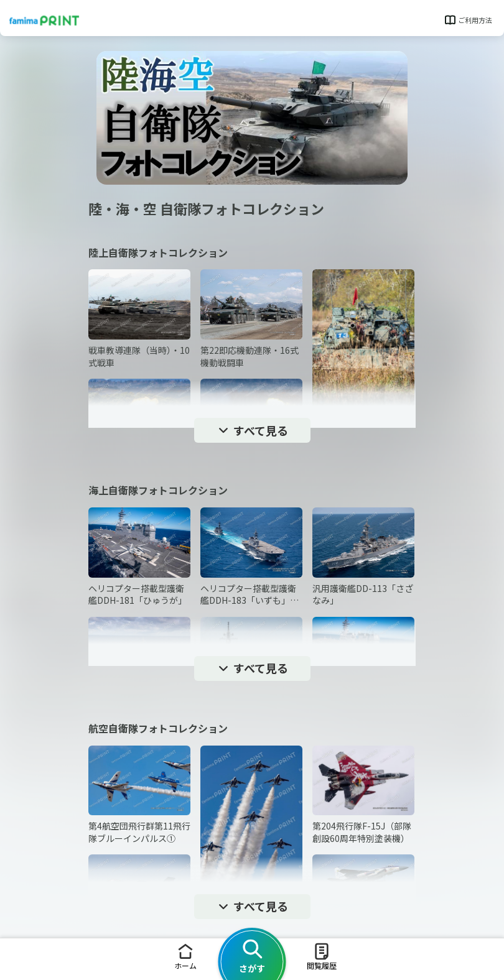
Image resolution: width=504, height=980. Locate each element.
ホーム (185, 956)
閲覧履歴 (322, 956)
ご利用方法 (468, 20)
